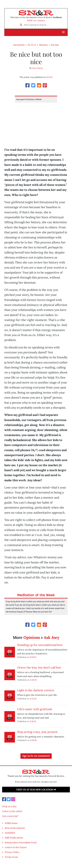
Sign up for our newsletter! (36, 756)
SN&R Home (11, 823)
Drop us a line (9, 806)
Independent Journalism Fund (21, 842)
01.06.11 (33, 657)
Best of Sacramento (15, 828)
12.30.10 (33, 680)
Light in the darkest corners (36, 690)
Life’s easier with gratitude (35, 709)
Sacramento (19, 45)
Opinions (43, 45)
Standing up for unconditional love (40, 645)
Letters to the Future (16, 847)
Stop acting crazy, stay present (37, 732)
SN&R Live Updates (36, 20)
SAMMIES (10, 833)
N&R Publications (14, 838)
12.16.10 (33, 721)
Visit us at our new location (36, 790)
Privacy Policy (12, 852)
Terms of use (11, 857)
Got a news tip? (10, 816)
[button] (63, 32)
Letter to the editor (12, 811)
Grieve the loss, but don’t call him (39, 667)
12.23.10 (33, 699)
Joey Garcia (37, 68)
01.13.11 (32, 45)
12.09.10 (33, 740)
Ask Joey (55, 45)
